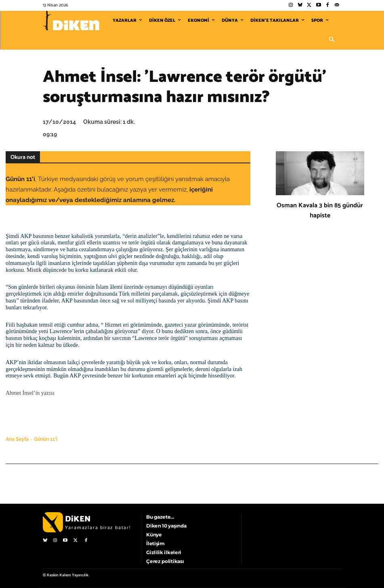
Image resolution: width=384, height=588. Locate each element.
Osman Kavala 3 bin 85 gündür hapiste (320, 211)
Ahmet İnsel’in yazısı (30, 393)
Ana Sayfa (17, 439)
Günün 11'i (46, 439)
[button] (332, 40)
